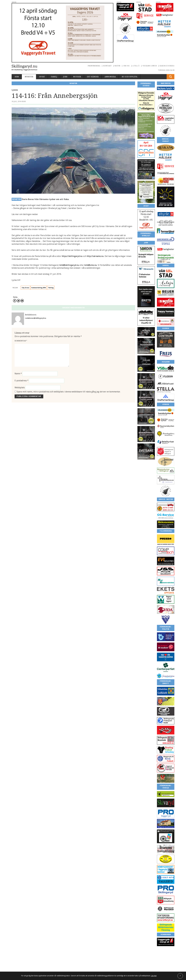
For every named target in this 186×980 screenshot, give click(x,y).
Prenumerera (94, 66)
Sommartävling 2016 (39, 288)
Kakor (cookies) (167, 66)
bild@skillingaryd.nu (69, 265)
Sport (42, 77)
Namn (18, 374)
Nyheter (29, 77)
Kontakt (107, 66)
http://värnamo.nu (95, 256)
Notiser (77, 77)
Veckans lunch (150, 66)
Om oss (126, 66)
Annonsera (110, 77)
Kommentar (21, 341)
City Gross (25, 288)
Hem (17, 77)
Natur (117, 66)
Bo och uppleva (130, 77)
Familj (54, 77)
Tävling (51, 288)
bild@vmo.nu (91, 265)
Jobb (65, 77)
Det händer (93, 77)
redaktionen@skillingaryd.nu (36, 318)
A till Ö (136, 66)
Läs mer (154, 976)
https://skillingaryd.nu (72, 256)
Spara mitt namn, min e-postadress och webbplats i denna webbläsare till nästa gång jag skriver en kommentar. (69, 392)
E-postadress (22, 381)
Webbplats (20, 388)
